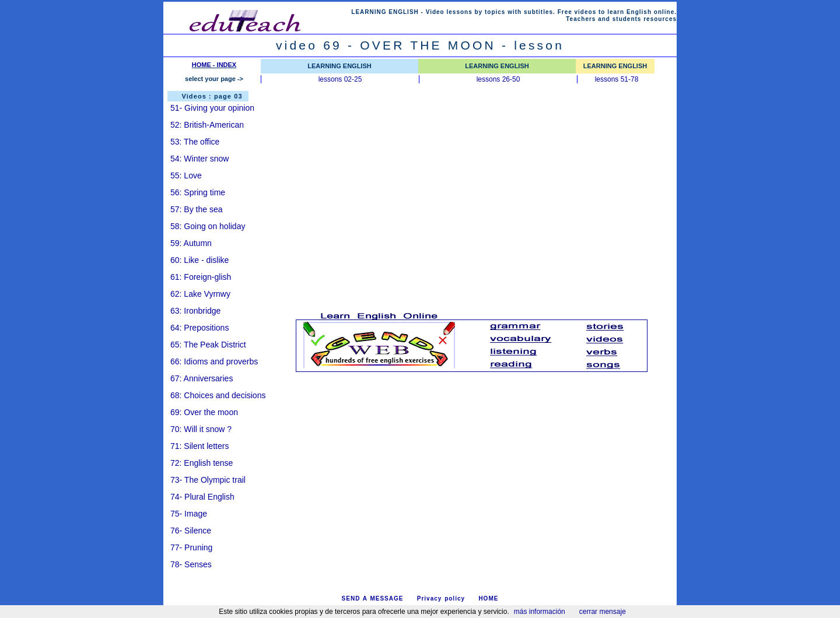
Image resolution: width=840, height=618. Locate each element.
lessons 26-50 (498, 79)
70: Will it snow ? (201, 429)
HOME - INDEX (214, 65)
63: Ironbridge (195, 311)
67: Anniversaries (202, 378)
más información (540, 612)
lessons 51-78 (617, 79)
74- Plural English (202, 497)
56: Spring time (198, 192)
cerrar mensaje (603, 612)
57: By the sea (197, 209)
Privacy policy (441, 598)
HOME (488, 598)
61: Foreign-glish (202, 277)
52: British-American (207, 125)
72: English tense (202, 463)
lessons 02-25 (340, 79)
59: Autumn (191, 243)
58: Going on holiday (208, 226)
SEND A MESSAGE (373, 598)
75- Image (189, 514)
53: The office (195, 142)
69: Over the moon (204, 412)
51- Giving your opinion (212, 108)
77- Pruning (191, 547)
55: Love (186, 175)
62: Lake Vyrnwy (200, 294)
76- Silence (191, 531)
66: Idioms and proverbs (214, 361)
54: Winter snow (199, 159)
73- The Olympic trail (208, 480)
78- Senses (191, 564)
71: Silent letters (199, 446)
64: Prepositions (199, 328)
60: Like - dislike (199, 260)
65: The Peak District (208, 345)
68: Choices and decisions (218, 395)
